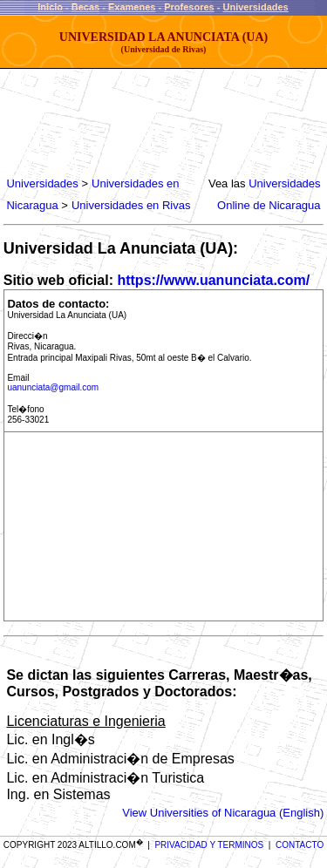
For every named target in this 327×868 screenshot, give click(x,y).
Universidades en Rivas (131, 205)
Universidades (256, 7)
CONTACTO (300, 845)
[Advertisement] (145, 122)
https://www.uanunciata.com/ (213, 280)
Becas (85, 7)
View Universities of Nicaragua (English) (223, 813)
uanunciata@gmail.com (53, 387)
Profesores (189, 7)
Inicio (50, 7)
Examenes (132, 7)
